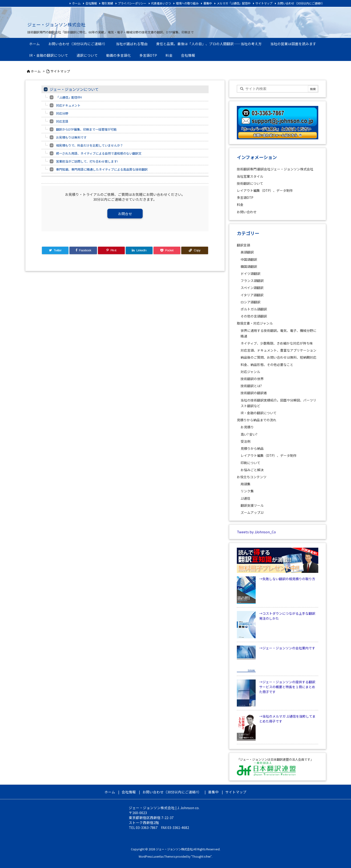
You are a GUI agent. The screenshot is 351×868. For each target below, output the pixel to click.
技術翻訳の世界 (252, 379)
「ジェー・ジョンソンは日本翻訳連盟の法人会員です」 (275, 759)
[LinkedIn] (139, 250)
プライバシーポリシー (132, 3)
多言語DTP (245, 197)
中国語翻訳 (249, 259)
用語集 (246, 484)
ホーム (76, 3)
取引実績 (107, 3)
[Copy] (195, 250)
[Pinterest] (111, 250)
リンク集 (247, 491)
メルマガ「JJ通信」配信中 (234, 3)
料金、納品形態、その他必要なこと (267, 365)
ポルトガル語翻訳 (254, 309)
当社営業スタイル (250, 176)
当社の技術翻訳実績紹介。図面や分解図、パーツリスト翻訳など (278, 403)
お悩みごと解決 (252, 470)
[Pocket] (167, 250)
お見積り (247, 427)
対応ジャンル (250, 372)
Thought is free (201, 856)
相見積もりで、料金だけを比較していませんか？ (90, 145)
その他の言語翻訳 (254, 316)
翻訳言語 (243, 245)
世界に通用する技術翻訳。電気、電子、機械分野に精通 (278, 333)
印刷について (250, 463)
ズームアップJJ (252, 512)
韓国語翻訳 (249, 266)
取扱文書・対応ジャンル (255, 323)
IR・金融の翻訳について (259, 413)
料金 (240, 205)
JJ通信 (245, 498)
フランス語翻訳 (252, 281)
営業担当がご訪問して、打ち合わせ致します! (87, 161)
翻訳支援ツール (252, 505)
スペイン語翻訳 (252, 288)
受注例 (246, 441)
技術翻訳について (250, 183)
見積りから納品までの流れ (257, 420)
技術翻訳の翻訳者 (254, 393)
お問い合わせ (247, 212)
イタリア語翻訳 (252, 295)
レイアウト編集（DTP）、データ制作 (265, 190)
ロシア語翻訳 (250, 302)
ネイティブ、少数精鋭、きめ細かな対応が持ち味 (277, 343)
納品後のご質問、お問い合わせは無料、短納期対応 (278, 357)
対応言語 (62, 121)
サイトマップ (264, 3)
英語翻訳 (247, 252)
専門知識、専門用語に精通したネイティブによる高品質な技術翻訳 (102, 169)
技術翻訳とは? (251, 386)
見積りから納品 (252, 448)
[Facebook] (83, 250)
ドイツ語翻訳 (250, 273)
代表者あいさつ (161, 3)
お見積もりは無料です (71, 137)
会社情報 (91, 3)
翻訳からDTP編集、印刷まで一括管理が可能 (86, 129)
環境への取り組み (187, 3)
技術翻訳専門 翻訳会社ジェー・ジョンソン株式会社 (275, 169)
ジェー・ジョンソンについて (74, 89)
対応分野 (62, 113)
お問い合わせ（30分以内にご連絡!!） (301, 3)
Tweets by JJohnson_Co (256, 532)
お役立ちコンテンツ (252, 477)
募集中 (208, 3)
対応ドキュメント (68, 105)
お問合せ (125, 214)
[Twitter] (55, 250)
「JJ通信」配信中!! (69, 97)
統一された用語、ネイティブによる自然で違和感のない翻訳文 (99, 153)
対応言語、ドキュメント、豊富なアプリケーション (278, 350)
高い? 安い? (249, 434)
